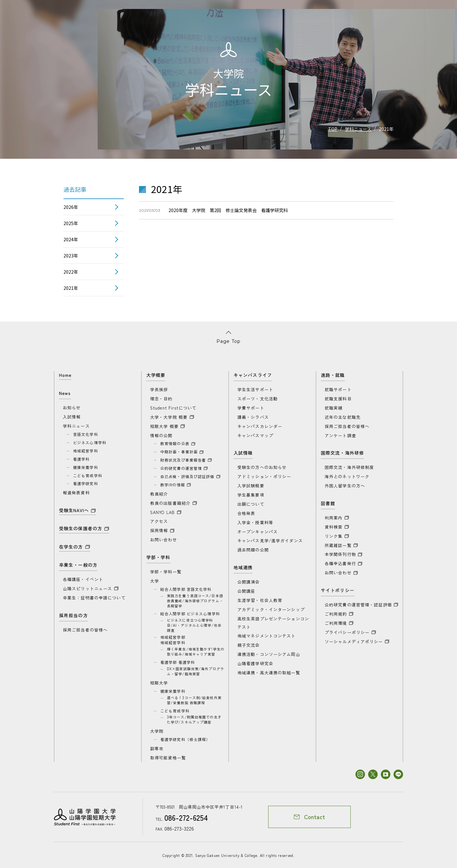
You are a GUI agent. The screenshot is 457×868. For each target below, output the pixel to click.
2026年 (71, 207)
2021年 (71, 288)
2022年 (71, 272)
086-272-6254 (184, 817)
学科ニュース (358, 129)
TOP (333, 129)
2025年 (71, 223)
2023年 (71, 256)
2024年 (71, 239)
